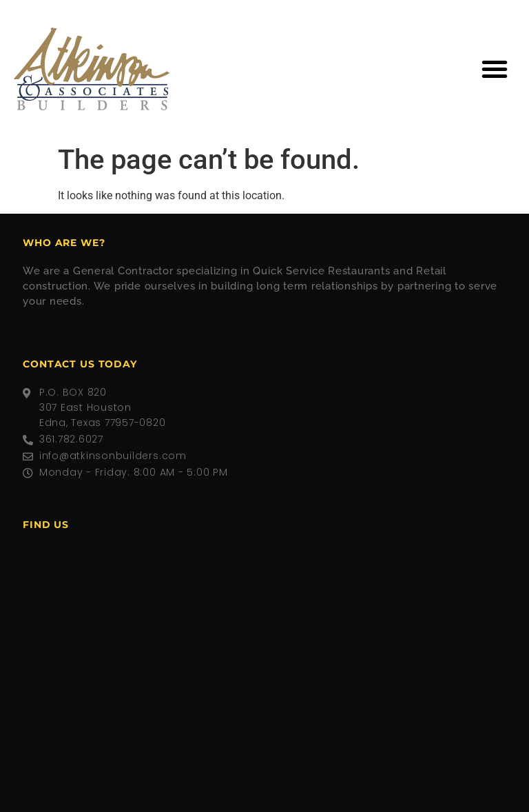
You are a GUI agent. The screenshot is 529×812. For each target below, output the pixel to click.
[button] (495, 69)
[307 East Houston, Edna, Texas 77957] (264, 649)
